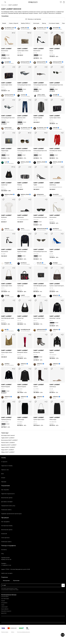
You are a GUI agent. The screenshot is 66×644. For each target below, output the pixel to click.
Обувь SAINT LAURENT (8, 452)
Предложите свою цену (8, 506)
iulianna (7, 229)
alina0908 (56, 28)
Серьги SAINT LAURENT (8, 447)
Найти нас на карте (7, 573)
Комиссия (4, 534)
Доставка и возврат (7, 502)
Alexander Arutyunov (6, 611)
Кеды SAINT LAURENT (8, 450)
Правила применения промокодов (11, 514)
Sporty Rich (4, 613)
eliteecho (56, 295)
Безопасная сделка (7, 498)
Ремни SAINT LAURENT (8, 443)
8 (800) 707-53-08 (6, 559)
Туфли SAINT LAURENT (8, 438)
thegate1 (7, 263)
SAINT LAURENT (6, 49)
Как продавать (5, 522)
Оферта (13, 632)
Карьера (4, 482)
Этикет (3, 478)
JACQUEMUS (4, 603)
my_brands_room (9, 28)
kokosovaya (8, 128)
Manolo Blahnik (5, 609)
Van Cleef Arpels (5, 599)
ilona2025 (56, 194)
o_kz (6, 162)
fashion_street (25, 162)
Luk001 (23, 295)
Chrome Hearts (5, 597)
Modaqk (55, 263)
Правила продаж (5, 632)
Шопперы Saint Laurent (8, 435)
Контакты (4, 550)
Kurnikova (56, 229)
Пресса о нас (5, 470)
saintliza (7, 364)
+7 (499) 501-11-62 (6, 565)
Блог (3, 474)
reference (56, 330)
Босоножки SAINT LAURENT (9, 440)
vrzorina (23, 95)
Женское (4, 5)
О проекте (4, 462)
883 (6, 330)
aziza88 (7, 62)
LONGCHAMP (4, 607)
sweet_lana (24, 28)
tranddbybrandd (25, 330)
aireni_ (23, 229)
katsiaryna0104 (25, 62)
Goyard (3, 601)
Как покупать (5, 490)
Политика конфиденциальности (23, 632)
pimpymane (40, 194)
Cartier (3, 605)
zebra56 (55, 128)
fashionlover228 (42, 229)
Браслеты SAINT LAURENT (9, 445)
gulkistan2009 (41, 330)
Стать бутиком (5, 538)
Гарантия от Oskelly (7, 466)
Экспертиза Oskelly (7, 526)
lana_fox (39, 263)
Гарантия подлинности (8, 494)
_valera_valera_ (41, 95)
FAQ (2, 554)
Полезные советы (6, 510)
